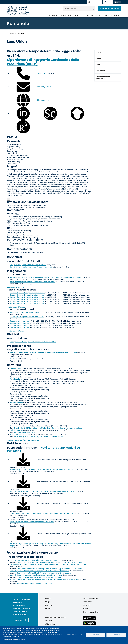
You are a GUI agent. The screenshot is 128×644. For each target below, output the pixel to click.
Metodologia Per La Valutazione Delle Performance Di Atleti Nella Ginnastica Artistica (39, 571)
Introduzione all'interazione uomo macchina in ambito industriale (33, 282)
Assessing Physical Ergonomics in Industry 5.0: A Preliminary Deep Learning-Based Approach (43, 491)
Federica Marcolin (23, 577)
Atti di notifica (50, 624)
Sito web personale (44, 100)
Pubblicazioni (18, 443)
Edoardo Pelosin (45, 562)
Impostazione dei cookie (74, 635)
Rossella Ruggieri (57, 569)
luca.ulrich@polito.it (44, 87)
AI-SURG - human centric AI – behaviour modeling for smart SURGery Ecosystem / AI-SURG (43, 352)
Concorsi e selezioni (90, 598)
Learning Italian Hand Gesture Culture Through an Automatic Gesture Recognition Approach (42, 513)
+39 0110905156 (43, 73)
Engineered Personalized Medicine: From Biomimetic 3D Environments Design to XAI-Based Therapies (46, 277)
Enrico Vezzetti (76, 562)
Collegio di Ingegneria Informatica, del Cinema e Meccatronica (32, 267)
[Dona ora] (21, 620)
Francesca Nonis (36, 577)
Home (9, 33)
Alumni (86, 609)
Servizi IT (86, 605)
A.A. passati (17, 287)
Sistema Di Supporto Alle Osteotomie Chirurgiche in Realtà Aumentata (34, 560)
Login (109, 2)
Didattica (65, 16)
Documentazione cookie (19, 640)
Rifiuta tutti (95, 635)
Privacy (48, 609)
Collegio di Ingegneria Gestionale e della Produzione (28, 265)
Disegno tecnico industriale (19, 321)
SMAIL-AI (13, 359)
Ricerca (78, 16)
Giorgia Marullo (46, 569)
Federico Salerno (56, 562)
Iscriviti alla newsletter (91, 612)
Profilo (12, 137)
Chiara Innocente (23, 562)
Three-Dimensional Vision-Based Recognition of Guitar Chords (32, 522)
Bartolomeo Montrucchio (26, 584)
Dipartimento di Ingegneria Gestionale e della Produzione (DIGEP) (43, 62)
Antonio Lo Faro (35, 569)
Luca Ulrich (67, 562)
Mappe (48, 602)
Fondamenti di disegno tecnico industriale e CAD (27, 312)
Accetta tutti (116, 635)
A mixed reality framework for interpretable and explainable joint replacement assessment (42, 470)
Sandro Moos (34, 562)
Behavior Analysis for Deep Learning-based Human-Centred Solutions (38, 437)
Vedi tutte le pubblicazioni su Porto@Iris (43, 449)
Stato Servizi (94, 2)
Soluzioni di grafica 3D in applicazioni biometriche (27, 293)
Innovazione (92, 16)
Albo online (49, 621)
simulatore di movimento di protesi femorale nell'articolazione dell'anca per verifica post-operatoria (45, 579)
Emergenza (49, 605)
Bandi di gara (88, 602)
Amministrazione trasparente (56, 617)
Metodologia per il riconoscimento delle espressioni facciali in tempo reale (36, 575)
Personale (14, 33)
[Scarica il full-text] (23, 460)
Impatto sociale (110, 16)
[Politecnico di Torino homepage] (18, 11)
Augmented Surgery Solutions (24, 432)
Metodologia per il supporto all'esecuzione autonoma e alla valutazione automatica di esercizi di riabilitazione (48, 564)
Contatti (48, 598)
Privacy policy (7, 640)
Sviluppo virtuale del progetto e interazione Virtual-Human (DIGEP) (33, 342)
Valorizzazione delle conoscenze (32, 552)
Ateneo (52, 16)
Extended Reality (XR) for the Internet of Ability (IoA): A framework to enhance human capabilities (48, 428)
